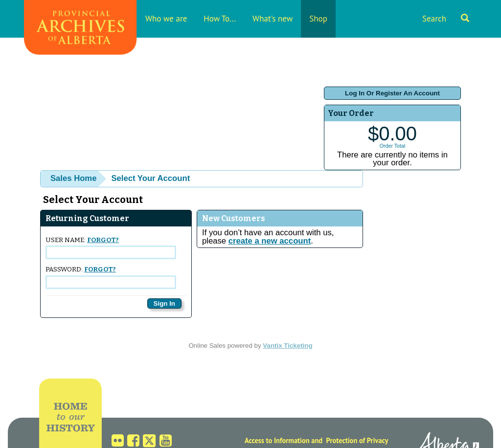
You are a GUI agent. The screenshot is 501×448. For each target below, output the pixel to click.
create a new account (270, 241)
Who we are (166, 19)
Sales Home (73, 178)
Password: (111, 277)
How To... (220, 19)
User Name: (111, 248)
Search (446, 19)
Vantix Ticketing (287, 346)
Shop (318, 19)
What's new (273, 19)
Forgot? (103, 240)
